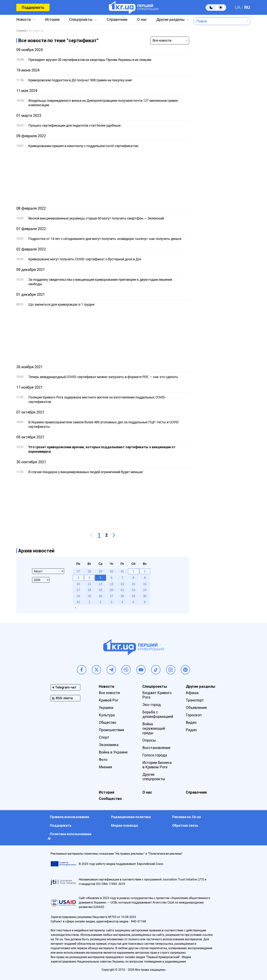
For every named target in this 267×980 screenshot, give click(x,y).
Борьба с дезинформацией (158, 714)
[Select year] (41, 580)
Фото (103, 760)
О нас (142, 19)
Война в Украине (113, 752)
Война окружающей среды (154, 728)
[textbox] (219, 21)
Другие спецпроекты (154, 777)
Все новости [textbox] (162, 40)
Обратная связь (185, 825)
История (52, 19)
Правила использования (70, 817)
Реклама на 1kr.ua (187, 817)
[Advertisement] (103, 177)
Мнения (105, 767)
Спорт (104, 737)
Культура (107, 715)
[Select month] (48, 571)
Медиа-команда (124, 825)
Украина (106, 708)
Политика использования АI (70, 836)
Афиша (192, 693)
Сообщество (110, 799)
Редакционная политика (131, 817)
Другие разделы (170, 19)
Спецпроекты (81, 19)
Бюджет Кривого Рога (157, 695)
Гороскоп (194, 715)
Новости (24, 19)
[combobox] (219, 21)
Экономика (109, 745)
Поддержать (33, 7)
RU (247, 7)
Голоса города (155, 755)
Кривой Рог (109, 700)
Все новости (109, 693)
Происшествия (111, 730)
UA (238, 7)
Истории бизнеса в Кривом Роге (157, 765)
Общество (108, 722)
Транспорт (195, 700)
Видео (191, 722)
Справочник (117, 19)
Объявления (196, 708)
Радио (191, 730)
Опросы (149, 740)
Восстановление (156, 748)
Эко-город (152, 705)
